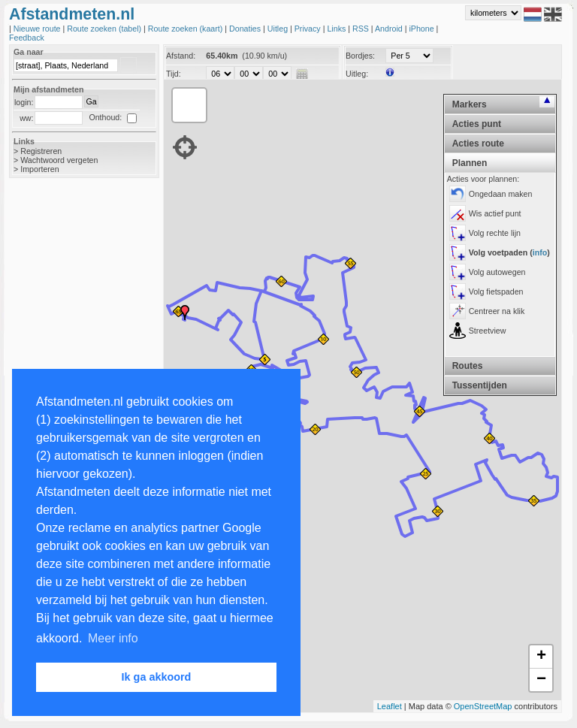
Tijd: (174, 74)
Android (390, 29)
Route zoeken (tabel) (105, 29)
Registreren (41, 151)
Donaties (246, 29)
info (540, 252)
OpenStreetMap (483, 706)
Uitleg (279, 29)
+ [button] (541, 657)
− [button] (541, 680)
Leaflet (390, 706)
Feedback (27, 38)
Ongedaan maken (501, 194)
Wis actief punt (495, 213)
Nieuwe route (38, 29)
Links (337, 29)
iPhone (422, 29)
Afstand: (181, 56)
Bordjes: (360, 56)
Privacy (309, 29)
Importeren (40, 169)
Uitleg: (357, 74)
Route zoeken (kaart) (186, 29)
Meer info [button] (113, 638)
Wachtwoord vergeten (59, 160)
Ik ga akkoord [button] (157, 677)
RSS (362, 29)
